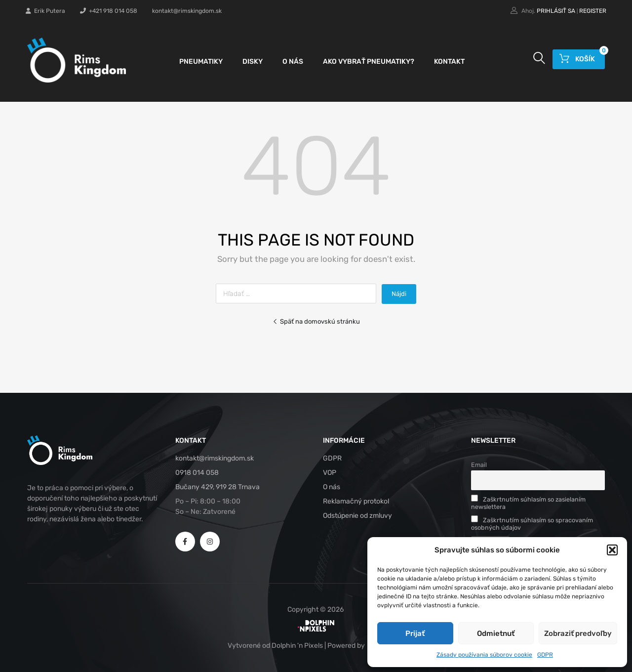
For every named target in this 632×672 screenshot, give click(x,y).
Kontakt (449, 62)
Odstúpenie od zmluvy (357, 516)
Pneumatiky (201, 62)
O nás (293, 62)
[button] (612, 550)
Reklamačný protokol (356, 501)
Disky (253, 62)
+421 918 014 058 (109, 11)
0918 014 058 (197, 473)
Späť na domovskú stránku (316, 321)
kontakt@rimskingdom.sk (187, 11)
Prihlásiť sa (556, 11)
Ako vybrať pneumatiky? (369, 62)
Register (593, 11)
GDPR (545, 655)
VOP (330, 473)
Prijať (415, 633)
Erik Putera (45, 11)
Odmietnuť (496, 633)
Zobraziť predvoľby (578, 633)
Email (479, 465)
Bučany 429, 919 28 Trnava (217, 487)
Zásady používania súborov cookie (484, 655)
